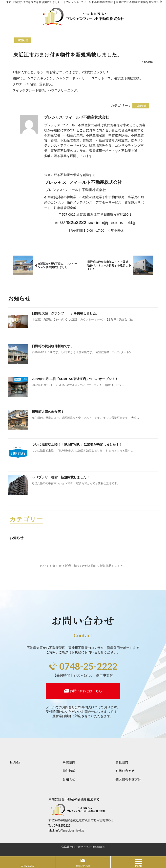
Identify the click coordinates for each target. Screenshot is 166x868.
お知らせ (17, 538)
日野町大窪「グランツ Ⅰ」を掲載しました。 (66, 313)
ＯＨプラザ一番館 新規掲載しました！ (61, 477)
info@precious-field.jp (116, 223)
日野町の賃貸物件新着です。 (53, 346)
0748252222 (62, 826)
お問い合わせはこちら (86, 691)
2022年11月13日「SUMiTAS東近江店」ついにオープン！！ (75, 379)
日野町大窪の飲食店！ (48, 412)
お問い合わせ (83, 866)
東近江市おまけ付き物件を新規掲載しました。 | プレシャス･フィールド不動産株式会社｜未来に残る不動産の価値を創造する (83, 2)
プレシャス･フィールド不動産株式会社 (87, 847)
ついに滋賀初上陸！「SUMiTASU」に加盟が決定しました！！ (77, 444)
